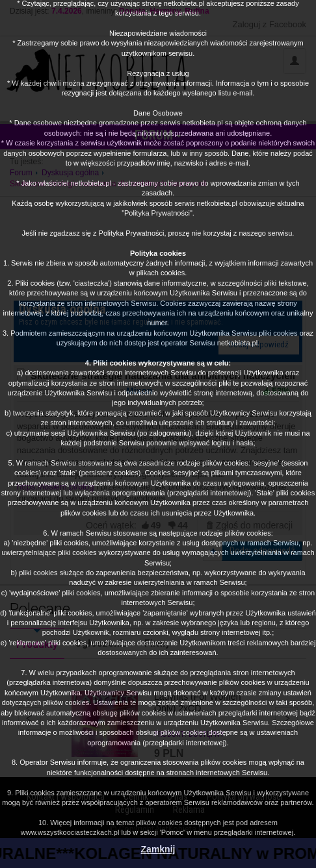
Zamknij (158, 849)
